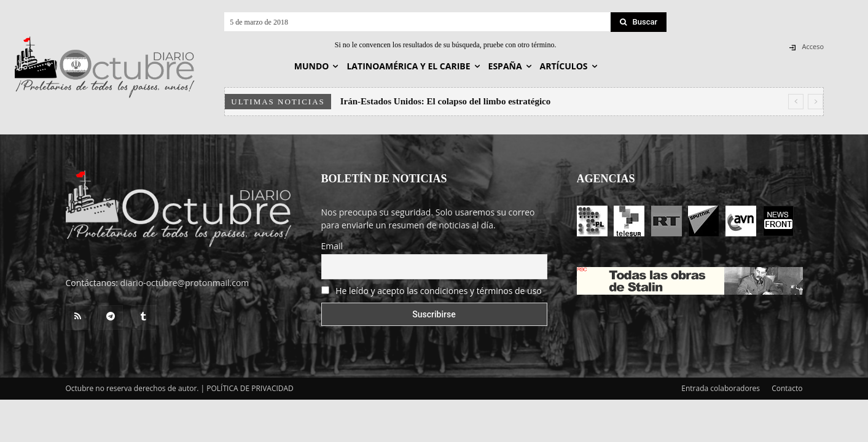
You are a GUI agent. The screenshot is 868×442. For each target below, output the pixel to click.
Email (332, 246)
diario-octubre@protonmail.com (185, 283)
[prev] (796, 102)
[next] (815, 102)
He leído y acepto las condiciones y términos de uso (439, 291)
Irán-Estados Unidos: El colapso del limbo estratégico (446, 101)
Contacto (787, 388)
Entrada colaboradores (721, 388)
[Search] (639, 22)
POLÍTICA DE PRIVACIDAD (250, 388)
